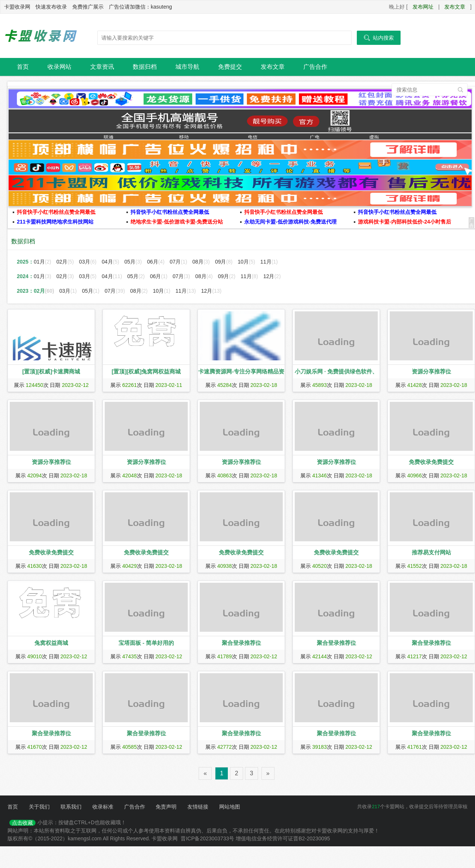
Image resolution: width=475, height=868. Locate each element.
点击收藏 (22, 823)
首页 (23, 67)
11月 (269, 262)
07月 (179, 262)
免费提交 (230, 67)
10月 (247, 262)
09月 (225, 262)
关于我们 (39, 807)
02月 (66, 262)
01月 (43, 262)
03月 (88, 262)
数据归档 (145, 67)
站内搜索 (379, 38)
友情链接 (198, 807)
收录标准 (103, 807)
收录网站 (59, 67)
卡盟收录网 (41, 36)
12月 (272, 276)
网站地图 (230, 807)
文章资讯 (102, 67)
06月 (157, 262)
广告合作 (315, 67)
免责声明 (166, 807)
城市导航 (187, 67)
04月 (111, 262)
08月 (202, 262)
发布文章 (455, 7)
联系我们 (71, 807)
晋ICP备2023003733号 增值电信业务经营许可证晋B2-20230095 (255, 838)
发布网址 (423, 7)
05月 (134, 262)
